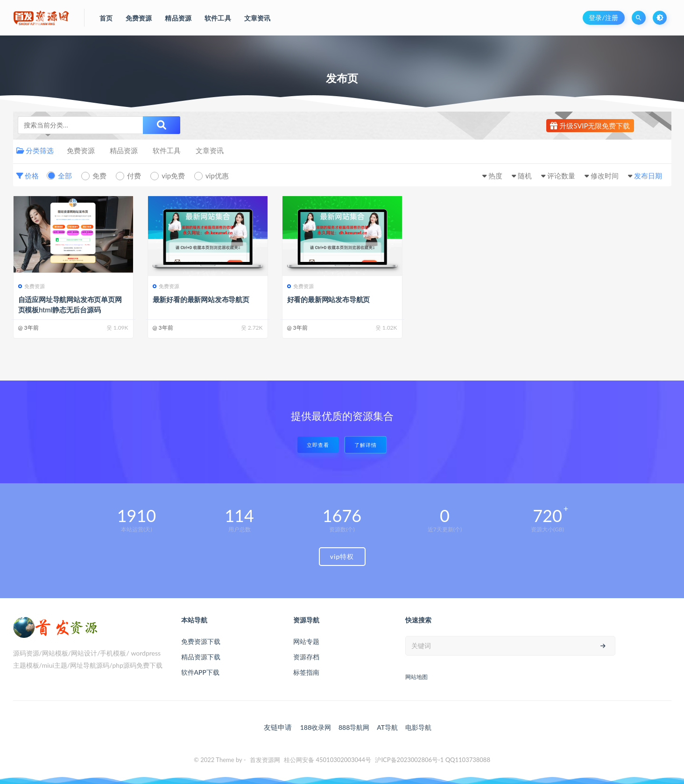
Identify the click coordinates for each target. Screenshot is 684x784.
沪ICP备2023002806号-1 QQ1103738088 (433, 760)
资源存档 (306, 657)
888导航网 (354, 727)
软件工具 (167, 150)
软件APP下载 (200, 672)
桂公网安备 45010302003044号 (328, 760)
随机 (525, 176)
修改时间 (605, 176)
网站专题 (306, 641)
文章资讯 (210, 150)
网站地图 (416, 677)
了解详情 (366, 445)
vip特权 (342, 556)
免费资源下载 (201, 641)
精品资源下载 (201, 657)
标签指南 (306, 672)
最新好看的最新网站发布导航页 (201, 299)
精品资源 (124, 150)
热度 (495, 176)
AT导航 (387, 727)
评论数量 (561, 176)
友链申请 (278, 727)
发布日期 (648, 176)
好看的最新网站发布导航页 (329, 299)
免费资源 (81, 150)
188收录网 (316, 727)
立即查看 (318, 445)
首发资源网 (265, 760)
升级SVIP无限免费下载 (590, 126)
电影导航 (418, 727)
